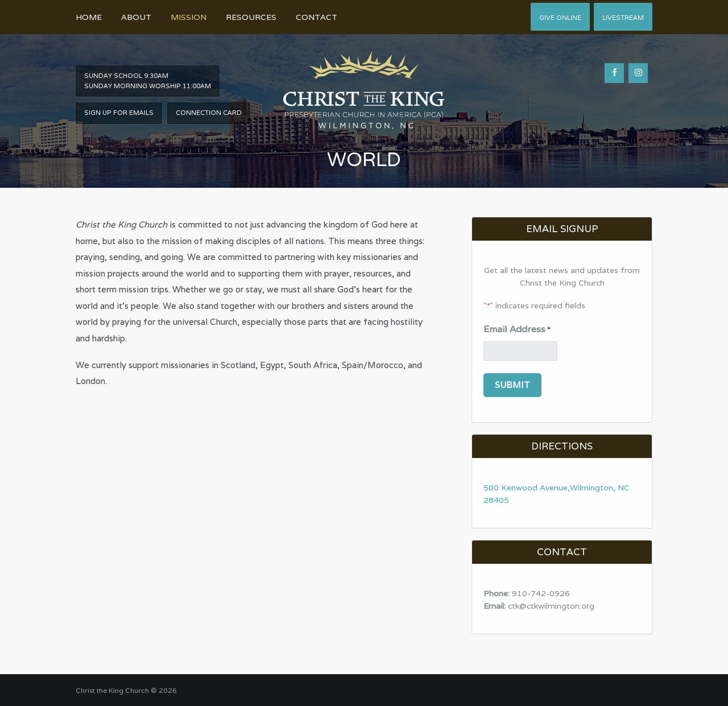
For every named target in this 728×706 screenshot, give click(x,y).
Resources (251, 17)
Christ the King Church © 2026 (126, 690)
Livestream (623, 18)
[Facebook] (614, 73)
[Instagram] (638, 73)
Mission (189, 17)
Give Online (560, 18)
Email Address (517, 330)
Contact (317, 17)
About (136, 17)
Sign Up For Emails (119, 113)
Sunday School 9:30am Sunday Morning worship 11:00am (148, 81)
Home (89, 17)
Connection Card (209, 113)
